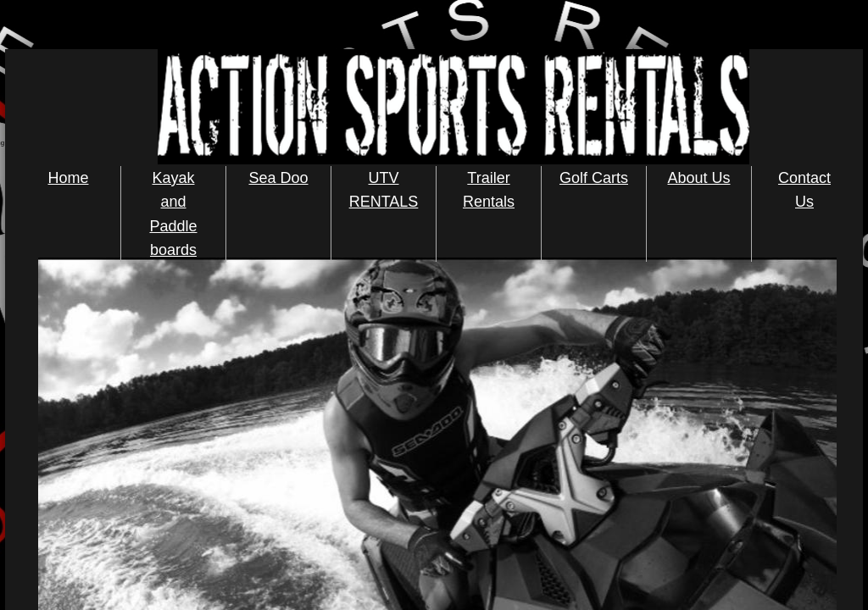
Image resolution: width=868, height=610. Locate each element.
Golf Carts (594, 178)
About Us (698, 178)
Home (68, 178)
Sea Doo (278, 178)
